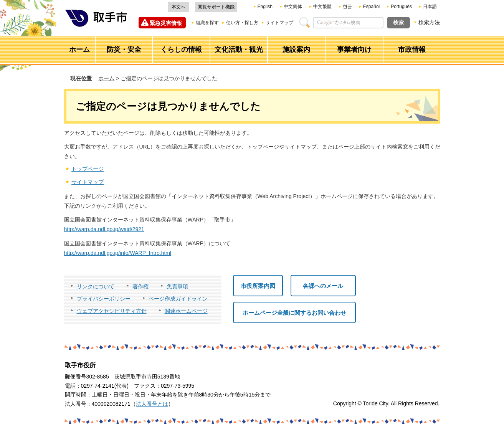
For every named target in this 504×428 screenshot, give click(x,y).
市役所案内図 (258, 286)
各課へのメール (323, 286)
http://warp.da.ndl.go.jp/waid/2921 (104, 229)
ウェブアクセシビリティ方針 (112, 311)
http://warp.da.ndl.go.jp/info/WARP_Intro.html (118, 253)
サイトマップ (279, 23)
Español (371, 7)
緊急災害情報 (166, 23)
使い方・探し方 (242, 23)
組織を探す (207, 23)
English (265, 7)
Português (401, 7)
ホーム (106, 78)
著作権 (140, 286)
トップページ (88, 169)
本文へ (178, 7)
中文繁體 (322, 7)
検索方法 (429, 22)
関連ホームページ (186, 311)
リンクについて (96, 286)
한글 (347, 7)
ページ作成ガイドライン (178, 299)
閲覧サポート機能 (216, 7)
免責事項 (177, 286)
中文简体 (293, 7)
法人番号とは (152, 404)
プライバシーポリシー (104, 299)
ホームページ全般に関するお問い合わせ (294, 313)
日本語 (430, 7)
